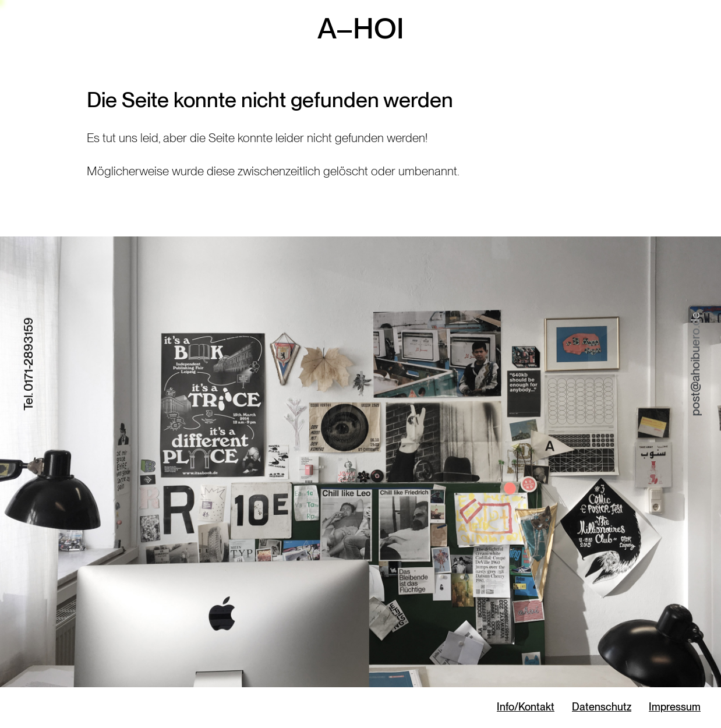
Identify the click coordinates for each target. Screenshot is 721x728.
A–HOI (361, 28)
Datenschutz (602, 707)
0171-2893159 (28, 354)
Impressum (675, 707)
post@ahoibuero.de (695, 364)
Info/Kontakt (526, 707)
